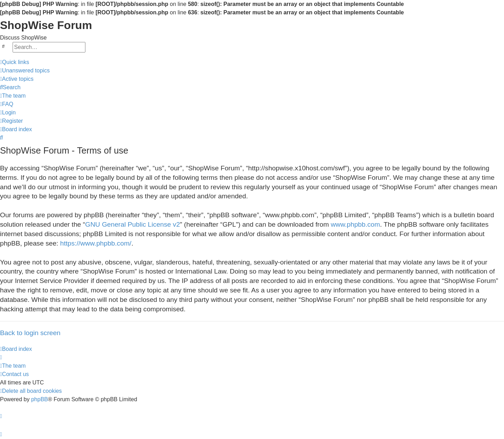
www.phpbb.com (355, 224)
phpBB (40, 399)
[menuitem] (25, 71)
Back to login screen (30, 333)
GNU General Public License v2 (132, 224)
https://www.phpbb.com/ (96, 243)
